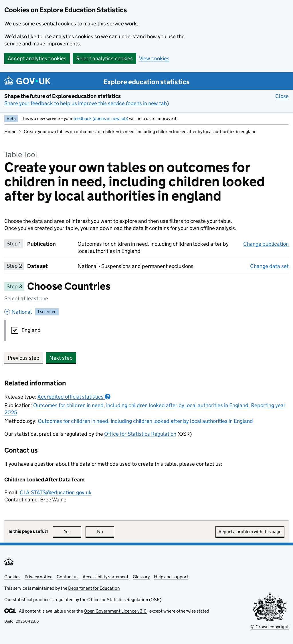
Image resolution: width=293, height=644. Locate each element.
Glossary (141, 577)
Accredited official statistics (74, 397)
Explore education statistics (146, 82)
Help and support (171, 577)
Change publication (266, 244)
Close (282, 96)
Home (10, 132)
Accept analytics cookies (37, 58)
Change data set (269, 266)
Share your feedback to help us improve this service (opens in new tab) (87, 103)
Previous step (24, 358)
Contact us (68, 577)
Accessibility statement (106, 577)
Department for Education (94, 588)
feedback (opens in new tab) (101, 118)
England (31, 330)
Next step (61, 358)
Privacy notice (38, 577)
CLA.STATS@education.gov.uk (56, 492)
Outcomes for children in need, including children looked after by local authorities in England (145, 421)
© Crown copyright (270, 627)
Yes (73, 532)
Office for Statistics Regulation (140, 434)
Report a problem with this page (250, 532)
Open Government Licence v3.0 (116, 611)
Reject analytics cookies (104, 58)
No (106, 532)
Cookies (12, 577)
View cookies (154, 58)
